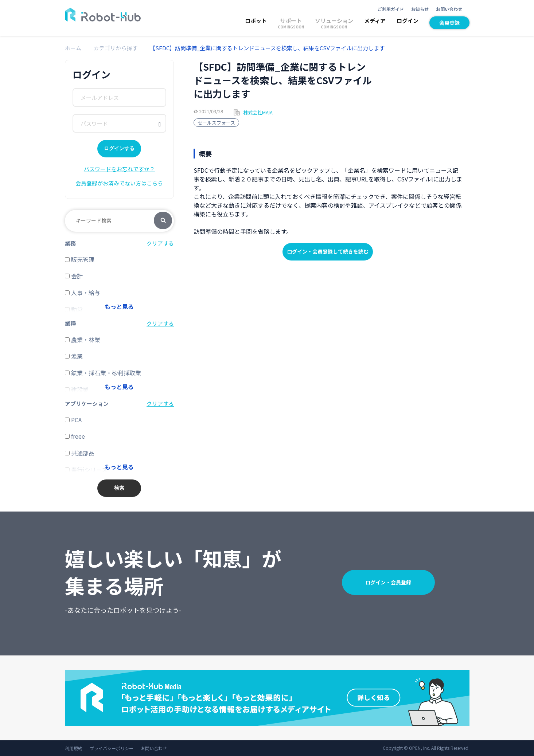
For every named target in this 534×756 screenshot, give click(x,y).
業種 (70, 323)
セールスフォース (216, 123)
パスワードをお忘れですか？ (119, 169)
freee (75, 436)
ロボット (256, 21)
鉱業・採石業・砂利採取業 (103, 373)
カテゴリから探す (116, 48)
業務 (70, 243)
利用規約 (74, 748)
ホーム (73, 48)
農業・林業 (83, 340)
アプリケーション (87, 404)
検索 (163, 221)
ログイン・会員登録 (388, 582)
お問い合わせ (449, 9)
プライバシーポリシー (112, 748)
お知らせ (420, 9)
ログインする (119, 148)
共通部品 (80, 453)
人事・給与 (83, 293)
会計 (74, 276)
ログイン (408, 21)
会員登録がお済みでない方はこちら (119, 183)
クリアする (160, 243)
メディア (375, 21)
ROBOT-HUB (103, 15)
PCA (73, 420)
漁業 (74, 356)
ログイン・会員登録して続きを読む (328, 251)
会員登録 (449, 23)
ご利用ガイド (391, 9)
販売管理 (80, 259)
